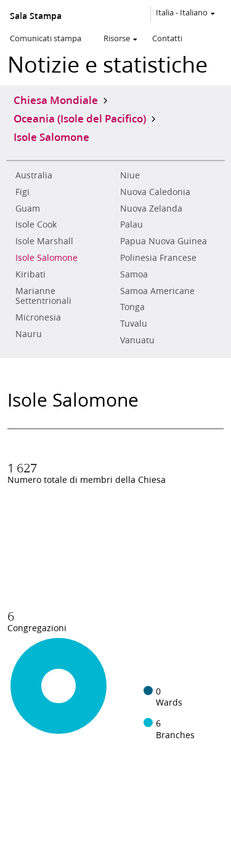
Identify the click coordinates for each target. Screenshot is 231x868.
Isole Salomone (47, 258)
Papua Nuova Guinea (164, 241)
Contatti (167, 38)
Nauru (29, 334)
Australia (34, 175)
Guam (28, 209)
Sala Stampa (36, 16)
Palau (132, 225)
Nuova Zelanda (151, 209)
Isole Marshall (44, 241)
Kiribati (30, 274)
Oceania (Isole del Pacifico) (80, 118)
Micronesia (38, 317)
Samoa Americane (157, 291)
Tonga (132, 307)
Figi (22, 192)
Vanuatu (137, 340)
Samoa (134, 274)
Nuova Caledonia (155, 192)
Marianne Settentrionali (43, 296)
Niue (130, 175)
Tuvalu (134, 324)
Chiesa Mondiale (56, 100)
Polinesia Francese (158, 258)
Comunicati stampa (46, 38)
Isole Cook (36, 225)
